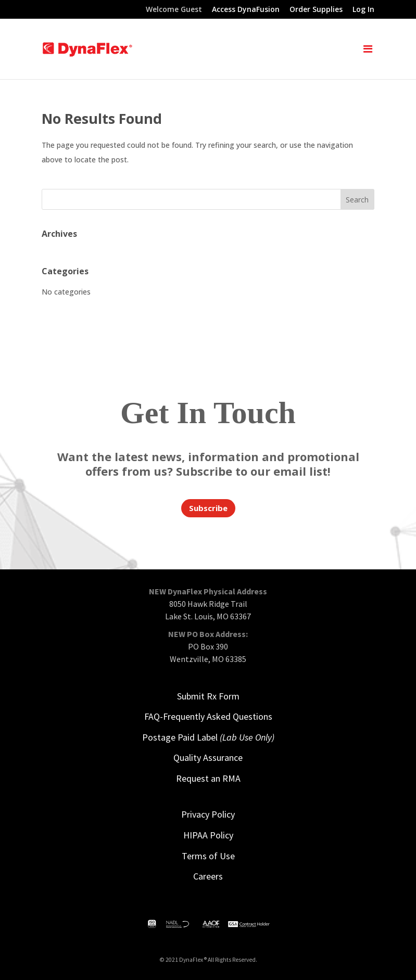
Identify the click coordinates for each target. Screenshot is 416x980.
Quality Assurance (208, 758)
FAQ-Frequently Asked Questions (208, 716)
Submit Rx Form (208, 696)
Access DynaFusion (246, 10)
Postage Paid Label (208, 737)
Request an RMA (208, 778)
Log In (363, 10)
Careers (208, 876)
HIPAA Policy (208, 835)
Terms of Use (208, 856)
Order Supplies (316, 10)
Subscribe (208, 508)
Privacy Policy (208, 814)
